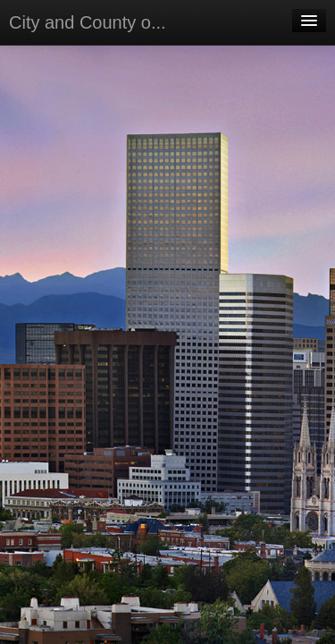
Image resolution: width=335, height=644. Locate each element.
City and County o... (88, 22)
